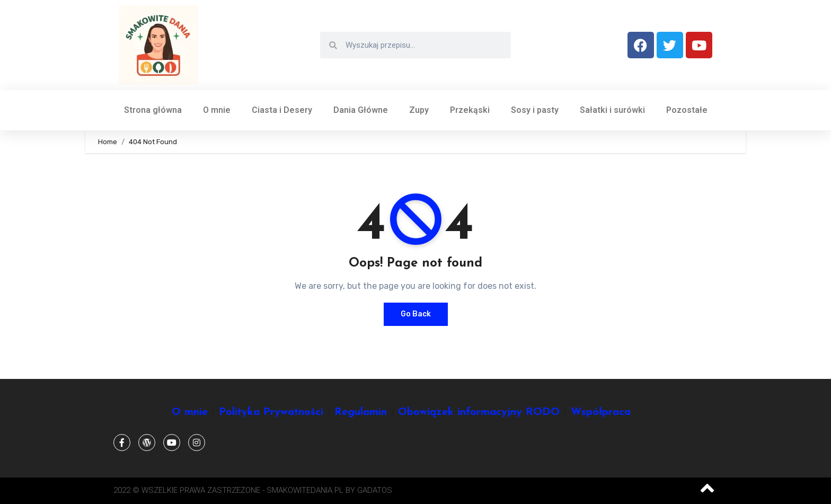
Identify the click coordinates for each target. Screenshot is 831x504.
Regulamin (361, 412)
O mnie (217, 110)
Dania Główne (361, 110)
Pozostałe (687, 110)
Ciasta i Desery (282, 110)
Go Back (416, 314)
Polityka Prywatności (271, 412)
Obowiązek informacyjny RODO (479, 412)
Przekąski (470, 110)
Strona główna (153, 110)
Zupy (419, 110)
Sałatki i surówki (612, 110)
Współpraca (601, 412)
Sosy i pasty (535, 110)
